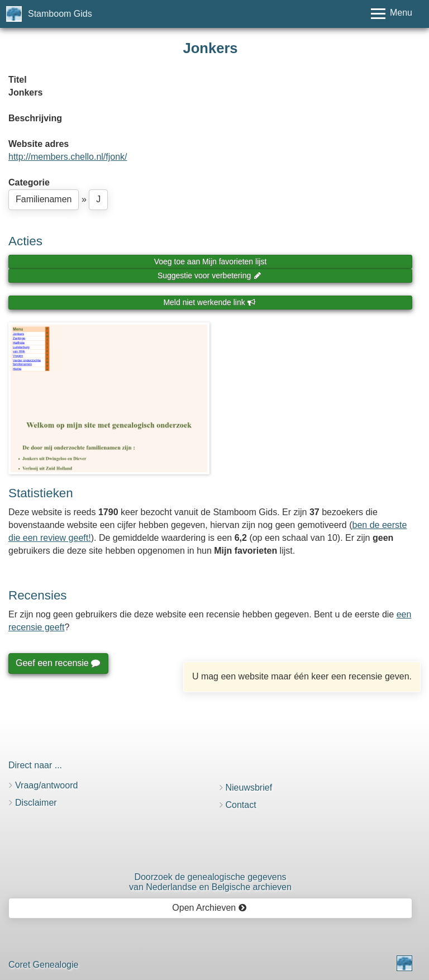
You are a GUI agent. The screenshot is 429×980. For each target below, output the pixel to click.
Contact (241, 805)
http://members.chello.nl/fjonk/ (68, 157)
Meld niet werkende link (209, 302)
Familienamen (44, 199)
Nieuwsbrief (249, 788)
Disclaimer (36, 803)
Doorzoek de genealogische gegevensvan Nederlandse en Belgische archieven (210, 882)
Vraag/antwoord (46, 785)
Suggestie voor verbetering (209, 275)
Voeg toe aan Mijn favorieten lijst (211, 261)
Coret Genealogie (43, 965)
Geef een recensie (58, 663)
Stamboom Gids (60, 14)
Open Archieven (209, 908)
